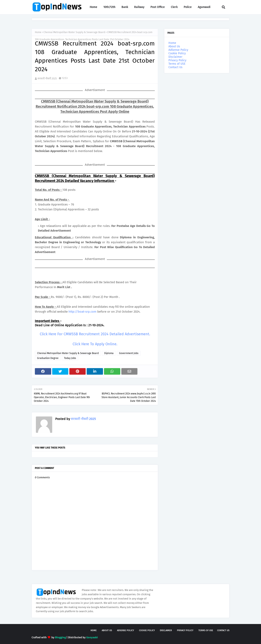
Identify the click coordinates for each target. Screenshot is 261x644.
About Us (174, 46)
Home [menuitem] (93, 7)
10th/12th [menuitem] (109, 7)
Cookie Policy (177, 53)
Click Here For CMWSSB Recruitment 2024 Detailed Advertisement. (95, 334)
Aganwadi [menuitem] (204, 7)
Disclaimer (175, 57)
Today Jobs (70, 358)
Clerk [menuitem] (174, 7)
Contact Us (175, 67)
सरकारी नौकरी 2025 (47, 78)
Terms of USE (177, 64)
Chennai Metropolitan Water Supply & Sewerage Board (74, 32)
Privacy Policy (177, 60)
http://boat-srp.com (82, 312)
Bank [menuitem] (125, 7)
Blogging (60, 637)
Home (38, 32)
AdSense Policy (178, 50)
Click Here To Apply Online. (95, 344)
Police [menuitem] (188, 7)
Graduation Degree (48, 358)
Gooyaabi (92, 637)
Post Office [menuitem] (158, 7)
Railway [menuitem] (139, 7)
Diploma (109, 353)
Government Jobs (129, 353)
